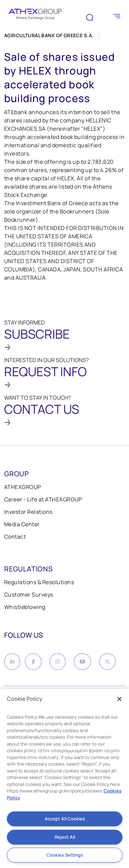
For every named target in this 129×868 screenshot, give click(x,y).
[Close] (119, 699)
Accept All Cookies (65, 819)
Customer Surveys (29, 595)
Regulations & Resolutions (39, 582)
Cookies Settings (65, 855)
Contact (15, 537)
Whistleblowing (25, 607)
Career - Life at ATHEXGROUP (43, 499)
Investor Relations (28, 512)
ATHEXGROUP (23, 487)
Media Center (22, 524)
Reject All (65, 837)
